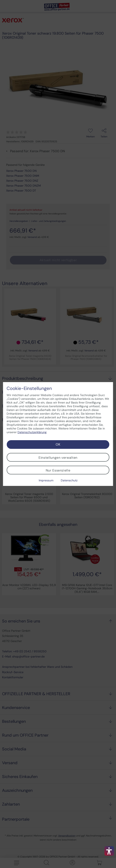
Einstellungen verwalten (58, 458)
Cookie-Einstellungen (29, 388)
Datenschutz (69, 480)
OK (58, 444)
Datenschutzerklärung (32, 432)
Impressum (46, 480)
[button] (109, 851)
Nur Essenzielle (58, 470)
